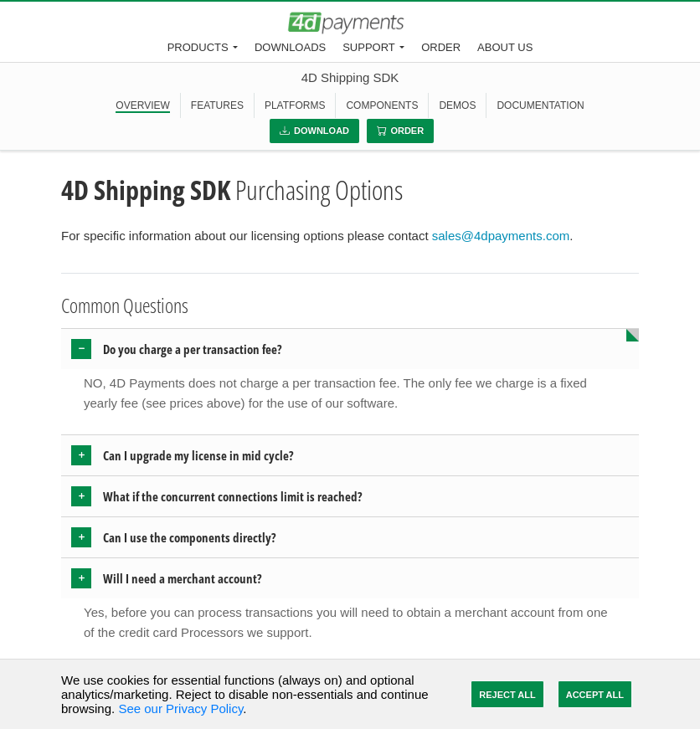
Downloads (290, 47)
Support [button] (369, 47)
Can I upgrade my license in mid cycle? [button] (198, 455)
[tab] (350, 349)
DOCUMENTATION (540, 105)
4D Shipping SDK (350, 77)
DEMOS (457, 105)
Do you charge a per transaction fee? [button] (193, 349)
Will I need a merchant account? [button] (183, 578)
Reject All (507, 695)
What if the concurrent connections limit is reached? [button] (233, 496)
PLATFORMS (295, 105)
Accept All (595, 695)
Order (441, 47)
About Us (505, 47)
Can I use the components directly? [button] (190, 537)
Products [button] (198, 47)
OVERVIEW (142, 105)
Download (314, 131)
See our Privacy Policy (180, 708)
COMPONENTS (382, 105)
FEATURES (217, 105)
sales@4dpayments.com (501, 236)
